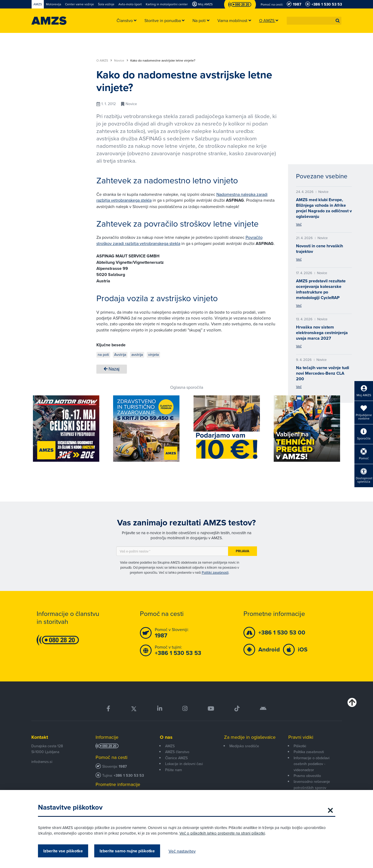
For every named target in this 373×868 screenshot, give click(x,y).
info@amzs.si (42, 762)
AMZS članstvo (177, 752)
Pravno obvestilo (307, 776)
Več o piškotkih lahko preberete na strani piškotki (222, 833)
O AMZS (104, 61)
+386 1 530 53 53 (129, 776)
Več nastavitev (182, 851)
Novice (121, 61)
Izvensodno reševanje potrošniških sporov (312, 784)
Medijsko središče (244, 746)
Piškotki (300, 746)
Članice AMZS (176, 758)
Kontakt (40, 737)
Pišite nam (173, 770)
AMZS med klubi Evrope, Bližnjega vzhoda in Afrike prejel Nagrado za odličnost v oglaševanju (324, 208)
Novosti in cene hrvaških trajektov (320, 249)
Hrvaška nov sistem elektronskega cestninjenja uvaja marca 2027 (322, 333)
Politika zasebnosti (309, 752)
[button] (338, 21)
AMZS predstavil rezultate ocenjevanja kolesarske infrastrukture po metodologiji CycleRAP (321, 289)
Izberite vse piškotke (63, 851)
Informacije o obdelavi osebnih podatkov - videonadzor (312, 764)
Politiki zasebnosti (215, 572)
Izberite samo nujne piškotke (127, 851)
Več (299, 224)
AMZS (170, 746)
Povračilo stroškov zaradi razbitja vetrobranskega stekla (179, 240)
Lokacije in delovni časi (184, 764)
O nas (166, 737)
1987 (123, 766)
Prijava (243, 551)
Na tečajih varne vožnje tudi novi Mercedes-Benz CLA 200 (323, 373)
